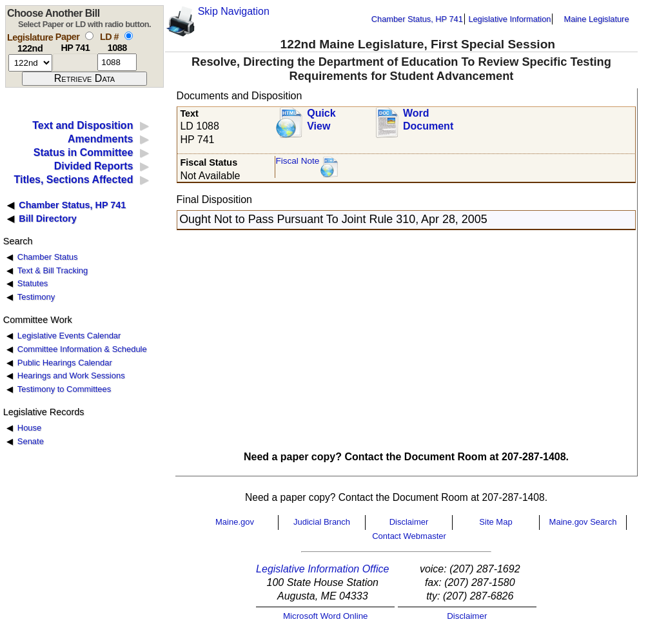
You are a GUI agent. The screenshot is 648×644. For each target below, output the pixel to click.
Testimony (36, 297)
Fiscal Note (297, 161)
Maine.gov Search (583, 522)
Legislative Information (509, 19)
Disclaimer (409, 522)
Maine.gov (235, 522)
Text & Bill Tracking (53, 270)
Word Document (428, 120)
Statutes (33, 283)
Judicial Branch (322, 522)
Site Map (496, 522)
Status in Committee (83, 152)
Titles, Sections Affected (73, 180)
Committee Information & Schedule (82, 349)
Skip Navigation (234, 11)
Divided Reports (94, 166)
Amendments (100, 139)
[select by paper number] (89, 36)
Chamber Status (48, 257)
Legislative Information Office (322, 569)
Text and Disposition (83, 125)
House (29, 428)
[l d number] (117, 62)
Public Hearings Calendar (65, 363)
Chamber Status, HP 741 (417, 19)
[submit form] (84, 79)
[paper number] (75, 62)
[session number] (30, 63)
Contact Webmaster (409, 536)
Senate (31, 441)
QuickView (321, 120)
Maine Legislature (596, 19)
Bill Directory (48, 219)
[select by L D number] (129, 36)
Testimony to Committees (64, 389)
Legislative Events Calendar (69, 336)
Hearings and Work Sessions (71, 376)
